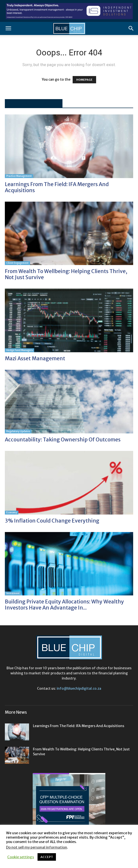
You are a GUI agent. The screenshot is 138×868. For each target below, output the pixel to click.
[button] (8, 28)
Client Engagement (17, 263)
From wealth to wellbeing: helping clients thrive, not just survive (66, 274)
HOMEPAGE (84, 80)
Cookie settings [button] (21, 857)
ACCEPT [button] (47, 857)
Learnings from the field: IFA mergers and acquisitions (57, 187)
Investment (13, 593)
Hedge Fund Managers (19, 350)
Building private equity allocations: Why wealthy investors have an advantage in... (64, 605)
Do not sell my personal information (37, 847)
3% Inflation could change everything (52, 521)
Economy (12, 512)
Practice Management (19, 176)
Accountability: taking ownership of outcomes (63, 440)
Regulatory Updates (18, 431)
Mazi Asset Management (35, 358)
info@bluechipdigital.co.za (79, 688)
